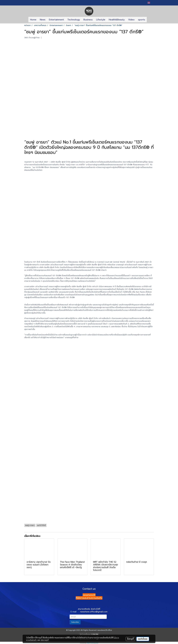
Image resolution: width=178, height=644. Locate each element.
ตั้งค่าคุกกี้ (130, 639)
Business (88, 20)
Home (33, 20)
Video (131, 20)
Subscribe (75, 622)
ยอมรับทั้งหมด (143, 639)
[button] (149, 20)
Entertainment (56, 20)
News (43, 20)
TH (150, 3)
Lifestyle (101, 20)
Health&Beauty (117, 20)
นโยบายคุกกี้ (45, 640)
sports (142, 20)
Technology (74, 20)
